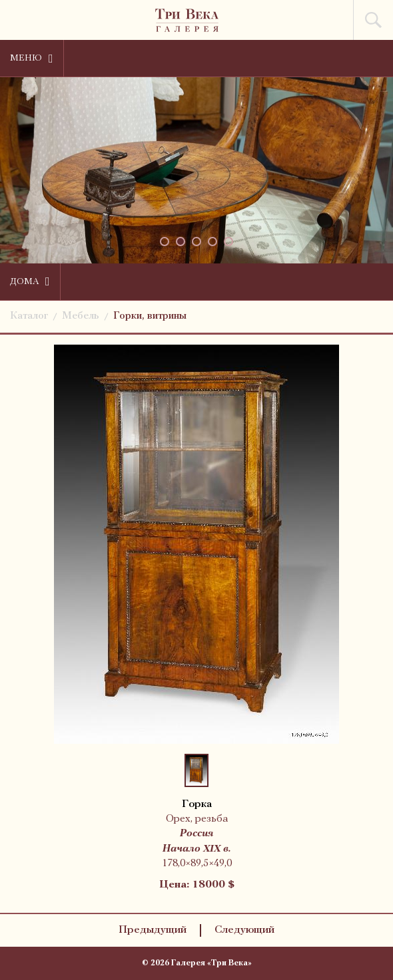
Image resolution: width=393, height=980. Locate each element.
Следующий (244, 930)
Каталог (29, 316)
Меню (32, 59)
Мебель (81, 316)
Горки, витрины (150, 316)
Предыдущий (153, 930)
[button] (165, 242)
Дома (30, 281)
